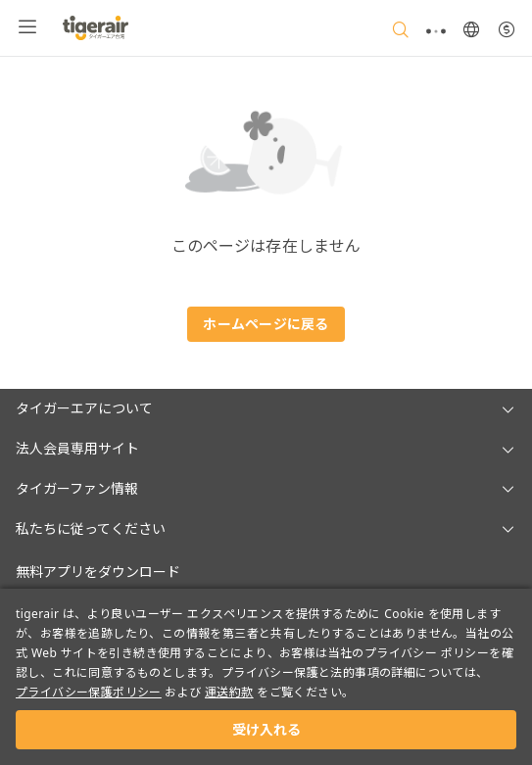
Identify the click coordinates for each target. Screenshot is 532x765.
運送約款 (229, 692)
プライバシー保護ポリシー (89, 692)
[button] (266, 409)
